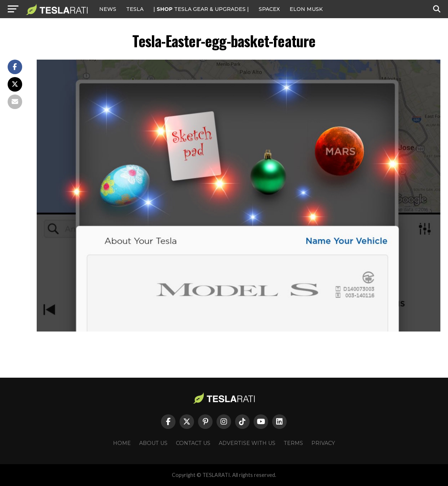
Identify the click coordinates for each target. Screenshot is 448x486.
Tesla (135, 9)
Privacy (323, 443)
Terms (293, 443)
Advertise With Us (247, 443)
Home (122, 443)
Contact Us (193, 443)
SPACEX (269, 9)
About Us (153, 443)
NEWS (108, 9)
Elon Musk (306, 9)
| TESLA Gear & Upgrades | (201, 9)
